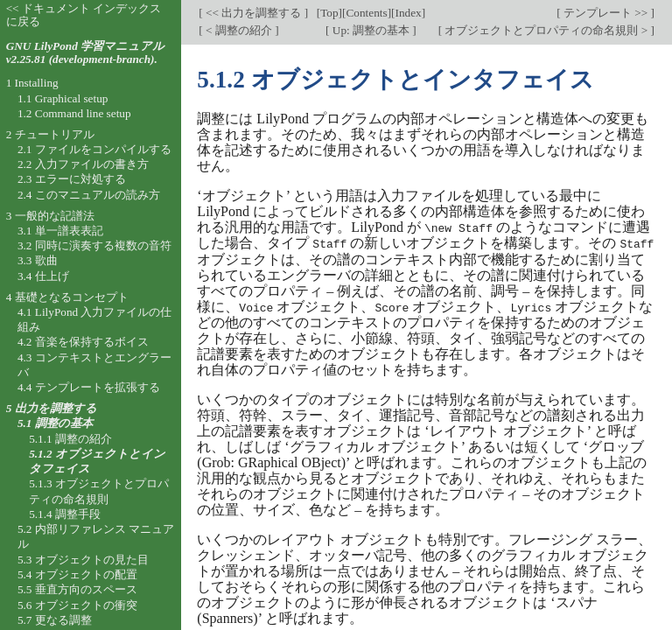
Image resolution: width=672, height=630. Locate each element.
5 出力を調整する (52, 408)
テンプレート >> (606, 13)
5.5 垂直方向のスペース (77, 589)
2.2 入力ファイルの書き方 (83, 164)
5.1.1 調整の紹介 (70, 439)
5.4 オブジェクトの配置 (77, 574)
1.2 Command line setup (74, 113)
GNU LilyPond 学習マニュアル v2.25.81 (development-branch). (85, 52)
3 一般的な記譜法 (50, 216)
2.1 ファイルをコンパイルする (94, 149)
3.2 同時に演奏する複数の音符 (94, 245)
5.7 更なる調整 (55, 620)
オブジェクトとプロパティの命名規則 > (546, 30)
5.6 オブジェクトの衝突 (77, 605)
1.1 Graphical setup (63, 98)
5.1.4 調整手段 (65, 514)
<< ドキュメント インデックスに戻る (84, 15)
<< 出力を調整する (254, 13)
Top (329, 13)
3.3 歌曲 (38, 260)
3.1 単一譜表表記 (60, 231)
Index (408, 13)
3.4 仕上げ (43, 276)
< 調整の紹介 (239, 30)
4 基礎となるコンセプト (67, 297)
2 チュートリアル (50, 134)
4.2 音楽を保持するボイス (83, 342)
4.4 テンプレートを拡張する (89, 387)
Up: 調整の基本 (371, 30)
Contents (366, 13)
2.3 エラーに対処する (72, 179)
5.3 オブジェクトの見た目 (83, 560)
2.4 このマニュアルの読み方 (89, 195)
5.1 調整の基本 (55, 423)
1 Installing (32, 83)
